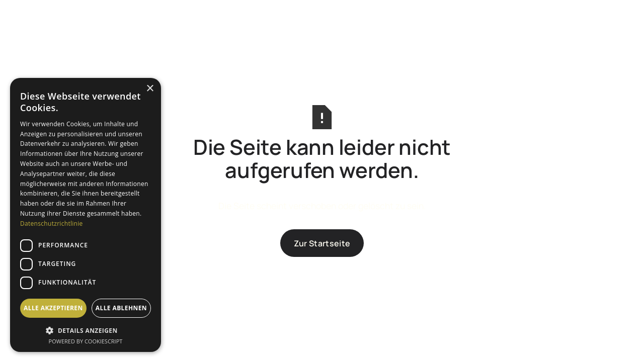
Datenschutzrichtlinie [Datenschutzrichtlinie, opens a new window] (52, 223)
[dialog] (86, 215)
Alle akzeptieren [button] (53, 308)
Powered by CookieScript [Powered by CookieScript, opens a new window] (86, 341)
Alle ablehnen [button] (121, 308)
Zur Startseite (322, 243)
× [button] (150, 89)
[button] (86, 330)
